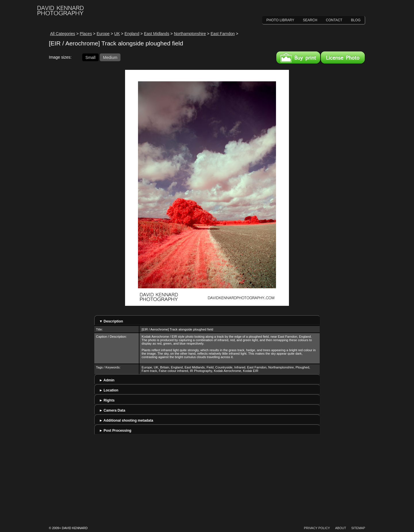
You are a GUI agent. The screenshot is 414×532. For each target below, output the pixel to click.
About (341, 528)
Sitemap (358, 528)
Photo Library (280, 20)
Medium (110, 57)
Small (90, 57)
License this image (343, 57)
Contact (334, 20)
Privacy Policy (317, 528)
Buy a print (298, 57)
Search (310, 20)
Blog (356, 20)
